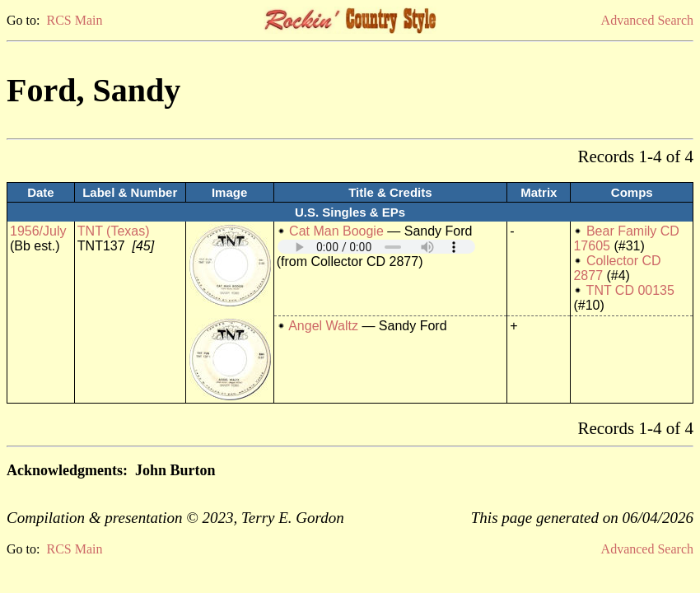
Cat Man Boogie (336, 231)
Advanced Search (647, 20)
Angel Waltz (323, 326)
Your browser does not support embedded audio (376, 247)
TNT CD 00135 (630, 290)
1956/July (38, 231)
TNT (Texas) (114, 231)
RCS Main (74, 20)
